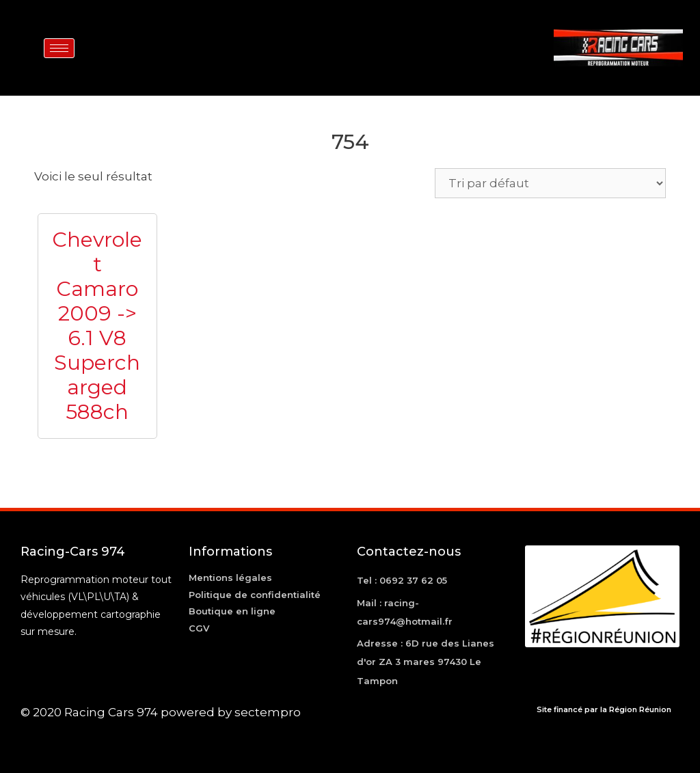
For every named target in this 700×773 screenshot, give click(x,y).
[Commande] (550, 183)
